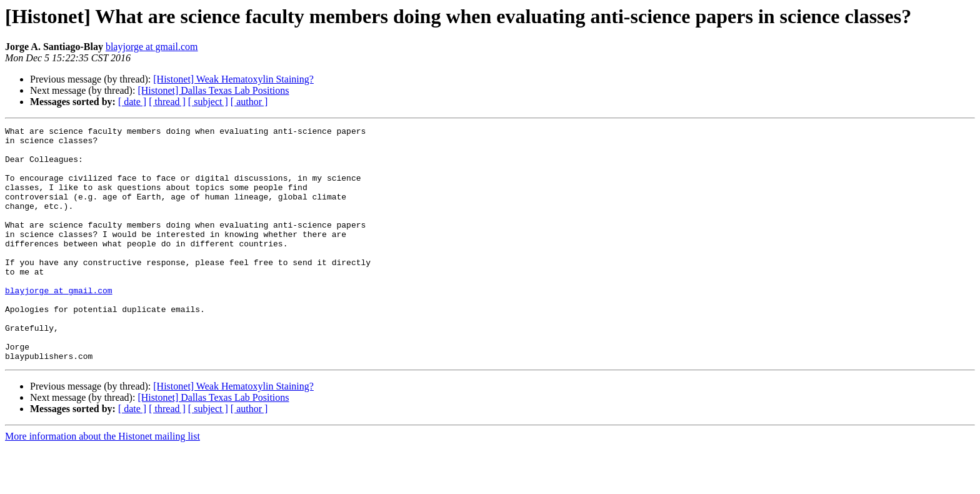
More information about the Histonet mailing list (102, 483)
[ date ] (132, 102)
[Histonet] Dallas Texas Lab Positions (213, 90)
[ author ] (249, 102)
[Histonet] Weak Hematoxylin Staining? (233, 79)
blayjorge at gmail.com (152, 47)
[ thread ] (167, 102)
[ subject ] (208, 102)
